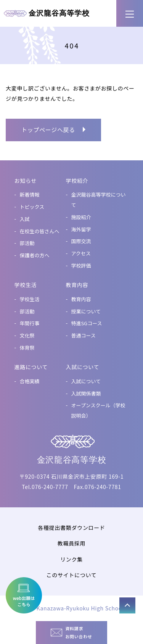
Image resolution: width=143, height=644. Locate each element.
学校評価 (81, 266)
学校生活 (30, 299)
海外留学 (81, 229)
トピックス (32, 207)
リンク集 (71, 559)
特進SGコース (87, 323)
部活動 (27, 243)
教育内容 (81, 299)
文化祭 (27, 335)
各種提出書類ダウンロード (71, 528)
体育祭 (27, 348)
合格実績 (30, 381)
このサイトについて (72, 575)
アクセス (81, 253)
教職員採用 (72, 543)
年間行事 (30, 323)
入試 (25, 219)
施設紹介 (81, 217)
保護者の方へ (35, 255)
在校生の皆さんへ (40, 231)
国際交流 (81, 241)
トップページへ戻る (48, 130)
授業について (86, 311)
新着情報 (30, 194)
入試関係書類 (86, 393)
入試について (86, 381)
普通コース (84, 335)
